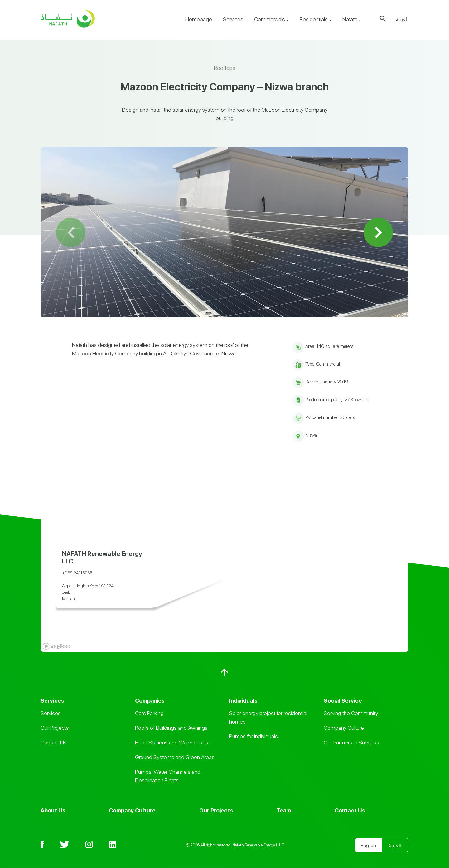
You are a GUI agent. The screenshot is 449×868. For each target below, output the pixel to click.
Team (284, 810)
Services (233, 19)
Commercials (271, 19)
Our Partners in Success (351, 742)
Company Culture (344, 728)
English (368, 845)
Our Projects (55, 728)
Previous (71, 232)
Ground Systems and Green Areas (175, 757)
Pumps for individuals (253, 736)
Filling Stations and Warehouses (172, 742)
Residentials (316, 19)
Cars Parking (149, 713)
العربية (402, 19)
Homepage (199, 19)
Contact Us (54, 742)
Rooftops (225, 68)
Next (378, 232)
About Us (53, 810)
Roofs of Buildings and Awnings (171, 728)
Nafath (352, 19)
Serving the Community (351, 713)
